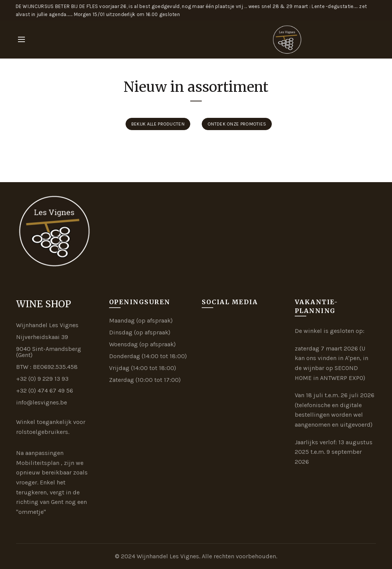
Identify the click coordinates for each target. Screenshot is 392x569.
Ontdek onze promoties (237, 124)
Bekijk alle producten (158, 124)
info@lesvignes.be (42, 402)
